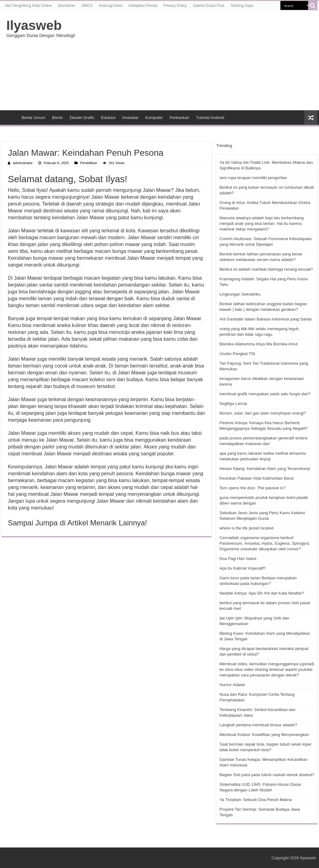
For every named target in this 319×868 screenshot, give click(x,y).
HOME (10, 117)
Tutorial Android (210, 118)
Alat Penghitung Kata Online (28, 6)
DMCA (87, 6)
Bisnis (57, 118)
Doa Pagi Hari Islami (238, 559)
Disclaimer (67, 6)
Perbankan (179, 118)
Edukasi (108, 118)
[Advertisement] (199, 60)
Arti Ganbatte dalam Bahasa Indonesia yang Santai (265, 319)
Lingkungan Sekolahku (240, 294)
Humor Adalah (232, 685)
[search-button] (313, 6)
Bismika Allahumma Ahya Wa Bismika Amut (258, 344)
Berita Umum (33, 118)
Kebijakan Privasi (143, 6)
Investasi (130, 118)
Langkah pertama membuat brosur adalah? (258, 725)
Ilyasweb (34, 25)
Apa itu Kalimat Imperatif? (243, 568)
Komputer (154, 118)
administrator (23, 163)
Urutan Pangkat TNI (237, 354)
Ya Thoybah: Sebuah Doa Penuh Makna (255, 800)
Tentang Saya (242, 6)
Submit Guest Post (208, 6)
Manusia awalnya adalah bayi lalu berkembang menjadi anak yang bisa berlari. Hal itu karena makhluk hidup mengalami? (261, 223)
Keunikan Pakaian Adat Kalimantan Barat (256, 478)
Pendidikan (89, 163)
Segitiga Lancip (233, 403)
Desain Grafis (82, 118)
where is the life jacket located (246, 528)
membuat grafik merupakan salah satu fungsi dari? (265, 394)
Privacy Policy (175, 6)
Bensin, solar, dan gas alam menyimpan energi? (263, 413)
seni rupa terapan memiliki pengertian (253, 178)
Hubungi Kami (110, 6)
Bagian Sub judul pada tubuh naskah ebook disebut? (267, 775)
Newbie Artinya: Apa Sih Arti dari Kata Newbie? (262, 593)
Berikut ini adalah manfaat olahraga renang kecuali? (266, 269)
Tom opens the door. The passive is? (252, 488)
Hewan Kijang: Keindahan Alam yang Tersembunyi (265, 469)
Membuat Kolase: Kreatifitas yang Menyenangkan (264, 735)
